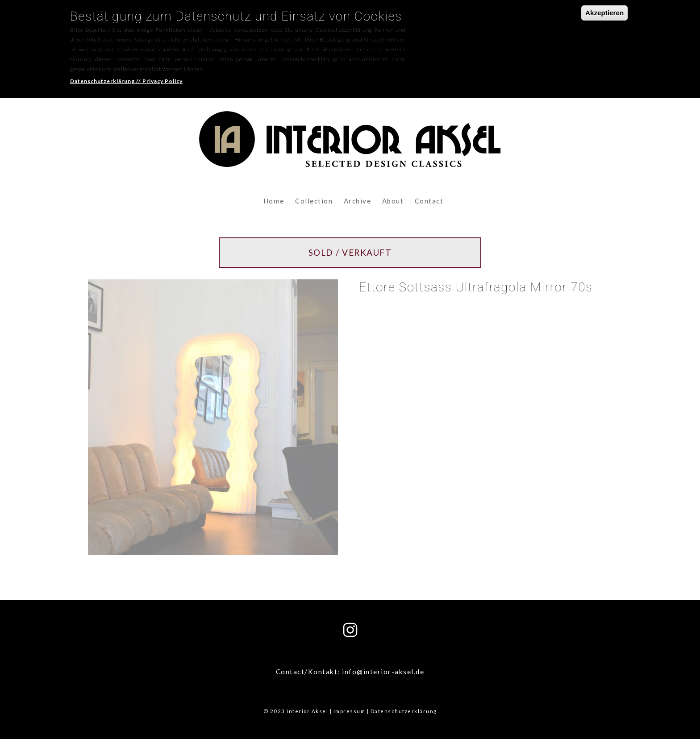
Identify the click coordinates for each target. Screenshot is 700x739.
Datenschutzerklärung (404, 711)
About (393, 201)
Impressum (350, 711)
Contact (429, 201)
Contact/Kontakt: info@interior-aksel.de (350, 672)
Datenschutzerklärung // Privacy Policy (126, 76)
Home (274, 201)
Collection (314, 201)
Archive (358, 201)
